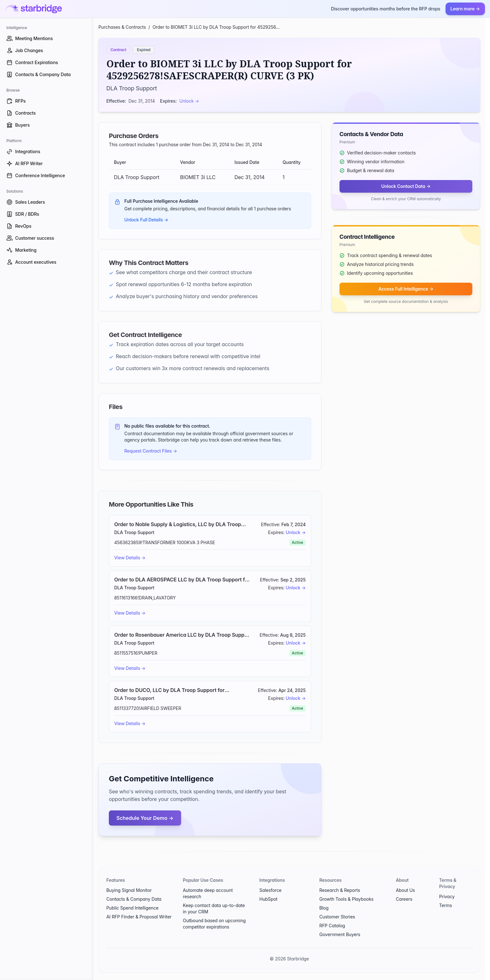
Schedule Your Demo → (145, 818)
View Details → (130, 558)
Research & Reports (340, 890)
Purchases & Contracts (122, 27)
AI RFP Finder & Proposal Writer (139, 917)
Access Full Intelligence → (406, 289)
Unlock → (189, 101)
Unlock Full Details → (146, 220)
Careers (404, 899)
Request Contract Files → (151, 451)
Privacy (447, 896)
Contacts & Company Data (134, 899)
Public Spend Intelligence (132, 908)
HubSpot (268, 899)
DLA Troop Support (132, 88)
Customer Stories (337, 917)
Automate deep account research (208, 893)
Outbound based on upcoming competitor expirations (214, 924)
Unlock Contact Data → (406, 186)
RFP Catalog (332, 926)
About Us (405, 890)
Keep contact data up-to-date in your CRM (214, 908)
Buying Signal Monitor (129, 890)
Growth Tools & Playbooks (346, 899)
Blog (324, 908)
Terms (446, 905)
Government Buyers (340, 934)
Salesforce (270, 890)
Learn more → (465, 9)
